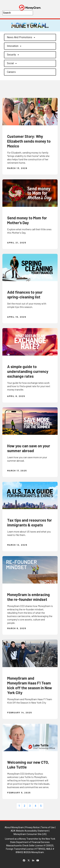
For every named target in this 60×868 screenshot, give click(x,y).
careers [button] (11, 72)
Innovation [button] (13, 46)
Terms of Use (48, 827)
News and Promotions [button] (20, 37)
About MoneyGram (14, 827)
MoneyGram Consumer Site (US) (30, 834)
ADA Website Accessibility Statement (30, 831)
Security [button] (11, 55)
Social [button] (10, 63)
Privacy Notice (32, 827)
